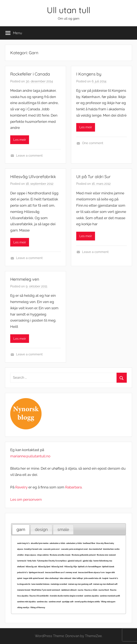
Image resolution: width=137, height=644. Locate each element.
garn (21, 530)
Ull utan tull (68, 10)
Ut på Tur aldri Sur (93, 177)
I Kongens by (89, 74)
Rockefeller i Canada (30, 74)
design (41, 530)
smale (63, 530)
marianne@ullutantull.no (30, 456)
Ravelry (21, 487)
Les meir (20, 140)
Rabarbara (73, 487)
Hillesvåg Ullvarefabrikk (33, 177)
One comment (93, 143)
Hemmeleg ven (25, 279)
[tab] (21, 530)
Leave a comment (29, 156)
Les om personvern (26, 499)
